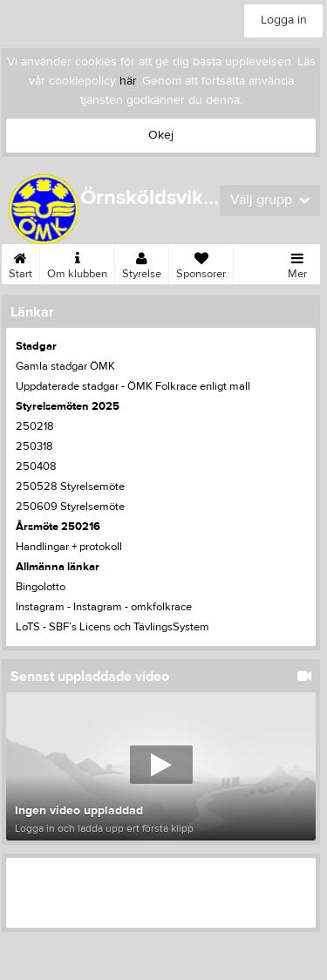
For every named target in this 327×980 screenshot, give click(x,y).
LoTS (28, 627)
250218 (35, 426)
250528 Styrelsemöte (70, 487)
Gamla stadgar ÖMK (65, 366)
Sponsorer (201, 262)
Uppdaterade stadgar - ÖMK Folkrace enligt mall (133, 386)
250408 (36, 466)
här (128, 81)
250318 (34, 446)
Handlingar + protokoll (69, 547)
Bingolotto (41, 587)
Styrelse (142, 262)
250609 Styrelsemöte (70, 507)
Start (20, 262)
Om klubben (77, 262)
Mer (297, 262)
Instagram (40, 607)
